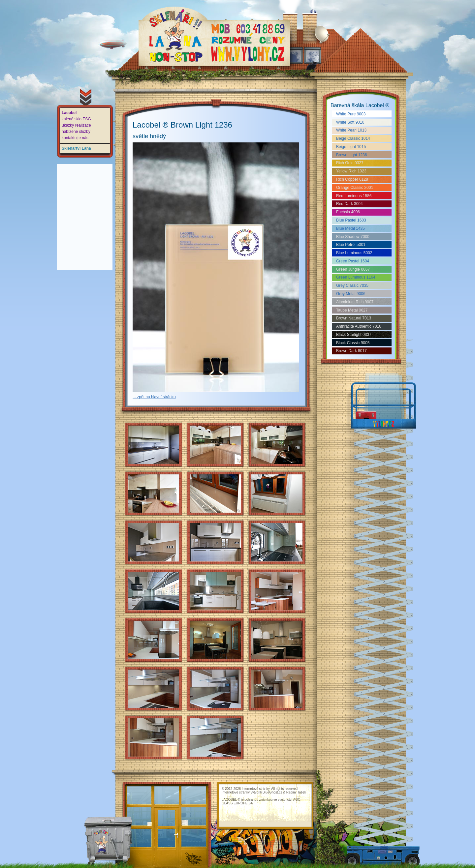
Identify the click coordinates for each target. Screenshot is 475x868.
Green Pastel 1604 (353, 261)
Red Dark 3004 (349, 204)
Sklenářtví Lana (76, 148)
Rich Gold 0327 (350, 163)
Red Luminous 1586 (354, 196)
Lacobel (69, 113)
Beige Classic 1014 (353, 138)
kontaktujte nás (75, 138)
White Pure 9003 (351, 114)
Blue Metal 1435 (350, 228)
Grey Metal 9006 (351, 294)
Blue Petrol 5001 (351, 245)
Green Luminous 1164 (356, 277)
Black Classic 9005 (353, 343)
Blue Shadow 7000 (353, 237)
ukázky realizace (76, 125)
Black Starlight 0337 (354, 335)
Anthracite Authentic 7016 (359, 326)
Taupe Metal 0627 (352, 310)
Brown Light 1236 (351, 155)
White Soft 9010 (350, 122)
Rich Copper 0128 (352, 179)
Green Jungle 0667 (353, 269)
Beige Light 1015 (351, 147)
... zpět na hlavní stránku (154, 397)
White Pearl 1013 (351, 130)
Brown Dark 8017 (351, 351)
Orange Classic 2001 (355, 188)
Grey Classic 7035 (352, 285)
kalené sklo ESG (76, 119)
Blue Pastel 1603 (351, 220)
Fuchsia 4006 (348, 212)
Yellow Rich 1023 (351, 171)
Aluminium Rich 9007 (355, 302)
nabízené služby (76, 132)
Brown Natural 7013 (354, 318)
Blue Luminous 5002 (354, 253)
